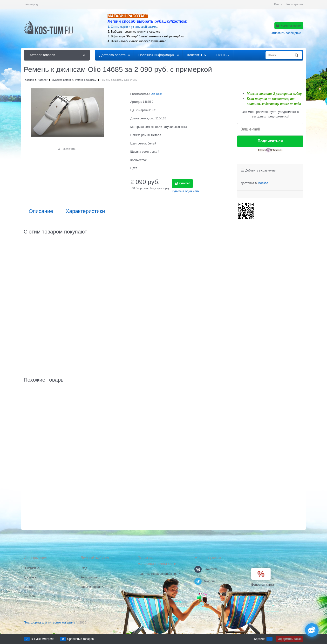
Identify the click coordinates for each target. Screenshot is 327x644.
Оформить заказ (290, 639)
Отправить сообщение (286, 33)
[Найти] (297, 55)
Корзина (260, 639)
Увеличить (69, 149)
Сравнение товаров (81, 639)
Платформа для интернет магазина (49, 622)
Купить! (184, 183)
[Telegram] (198, 581)
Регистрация (295, 4)
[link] (263, 183)
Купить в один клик (185, 191)
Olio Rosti (157, 94)
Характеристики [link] (85, 211)
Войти (278, 4)
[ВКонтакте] (198, 569)
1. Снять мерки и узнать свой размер (132, 27)
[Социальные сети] (312, 630)
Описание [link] (41, 211)
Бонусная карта (263, 585)
